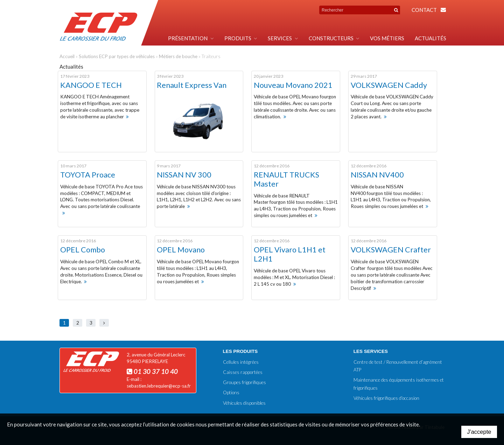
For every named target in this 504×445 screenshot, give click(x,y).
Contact (424, 10)
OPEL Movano (181, 250)
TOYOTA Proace (88, 175)
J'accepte (479, 432)
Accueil (67, 56)
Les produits (240, 351)
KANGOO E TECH (91, 85)
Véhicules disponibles (244, 403)
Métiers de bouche (178, 56)
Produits (238, 38)
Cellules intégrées (241, 362)
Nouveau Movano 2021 (293, 85)
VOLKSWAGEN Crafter (391, 250)
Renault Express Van (192, 85)
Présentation (188, 38)
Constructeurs (331, 38)
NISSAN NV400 (377, 175)
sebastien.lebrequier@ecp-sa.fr (159, 386)
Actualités (430, 38)
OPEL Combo (83, 250)
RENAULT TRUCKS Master (286, 179)
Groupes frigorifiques (244, 382)
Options (231, 392)
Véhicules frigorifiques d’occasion (386, 398)
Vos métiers (387, 38)
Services (280, 38)
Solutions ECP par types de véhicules (117, 56)
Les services (371, 351)
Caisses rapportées (243, 372)
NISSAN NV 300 (184, 175)
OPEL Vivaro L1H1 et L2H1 (290, 254)
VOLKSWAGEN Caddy (389, 85)
